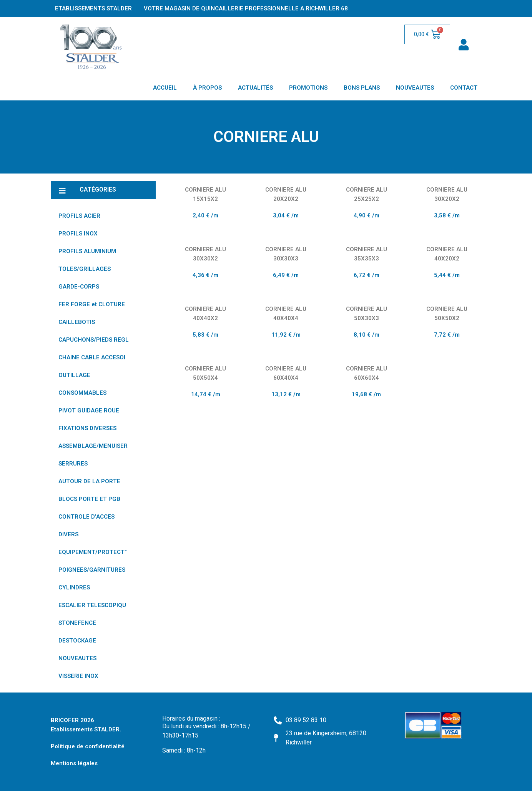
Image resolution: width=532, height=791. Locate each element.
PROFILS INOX (78, 234)
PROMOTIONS (308, 88)
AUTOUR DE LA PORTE (89, 481)
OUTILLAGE (74, 375)
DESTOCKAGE (77, 641)
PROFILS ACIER (79, 216)
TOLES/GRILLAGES (85, 269)
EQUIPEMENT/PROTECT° (93, 552)
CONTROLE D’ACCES (86, 517)
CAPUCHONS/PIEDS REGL (94, 340)
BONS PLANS (362, 88)
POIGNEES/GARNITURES (92, 570)
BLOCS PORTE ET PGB (89, 499)
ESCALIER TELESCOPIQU (92, 605)
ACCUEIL (165, 88)
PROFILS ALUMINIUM (87, 251)
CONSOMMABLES (82, 393)
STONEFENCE (77, 623)
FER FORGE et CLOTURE (92, 304)
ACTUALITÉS (255, 88)
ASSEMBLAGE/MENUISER (93, 446)
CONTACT (464, 88)
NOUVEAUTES (415, 88)
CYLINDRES (74, 587)
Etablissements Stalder (93, 8)
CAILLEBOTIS (77, 322)
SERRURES (73, 464)
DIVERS (68, 534)
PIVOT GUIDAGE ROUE (89, 411)
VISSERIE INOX (78, 676)
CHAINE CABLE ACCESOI (92, 357)
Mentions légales (74, 763)
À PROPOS (207, 88)
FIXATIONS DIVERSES (87, 428)
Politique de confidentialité (88, 746)
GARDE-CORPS (79, 287)
